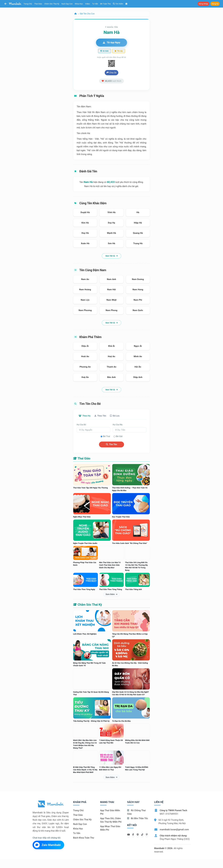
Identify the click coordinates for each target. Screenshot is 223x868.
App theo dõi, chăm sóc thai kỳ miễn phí (111, 820)
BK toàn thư (106, 4)
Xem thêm (112, 595)
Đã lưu (118, 416)
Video (88, 4)
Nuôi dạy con (67, 4)
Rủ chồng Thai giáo (136, 812)
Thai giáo (38, 4)
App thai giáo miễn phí (110, 812)
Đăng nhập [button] (203, 4)
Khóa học (79, 4)
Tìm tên (111, 445)
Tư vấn (95, 4)
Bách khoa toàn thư (84, 838)
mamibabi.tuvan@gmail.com (174, 830)
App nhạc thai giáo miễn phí (110, 828)
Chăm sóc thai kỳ (52, 4)
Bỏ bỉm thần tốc (138, 819)
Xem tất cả (111, 256)
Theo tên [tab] (102, 416)
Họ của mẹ (118, 425)
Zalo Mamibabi (47, 845)
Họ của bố (81, 425)
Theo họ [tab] (85, 416)
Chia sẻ (111, 73)
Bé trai (107, 437)
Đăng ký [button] (215, 4)
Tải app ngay (111, 42)
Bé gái (119, 437)
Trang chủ (28, 4)
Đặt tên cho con (87, 14)
